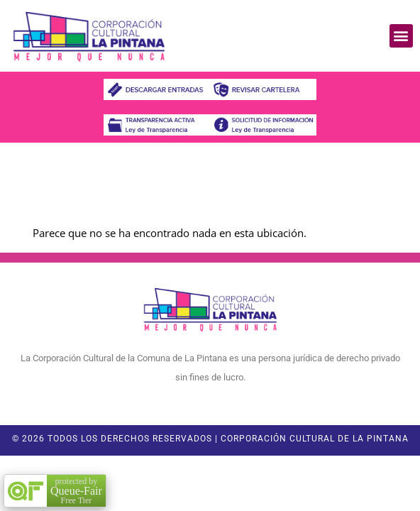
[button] (401, 36)
